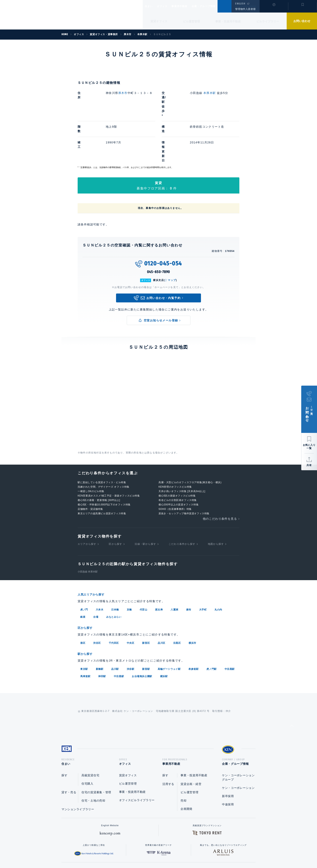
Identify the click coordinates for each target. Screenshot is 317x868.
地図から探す (216, 499)
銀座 (83, 571)
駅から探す (87, 608)
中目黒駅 (230, 623)
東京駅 (84, 623)
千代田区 (114, 597)
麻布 (189, 564)
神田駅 (102, 630)
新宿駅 (146, 623)
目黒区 (177, 597)
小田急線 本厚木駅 (88, 526)
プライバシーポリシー (152, 852)
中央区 (131, 597)
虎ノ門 (84, 564)
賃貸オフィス (128, 730)
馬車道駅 (85, 630)
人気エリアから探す (94, 549)
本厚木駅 (210, 93)
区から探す (115, 499)
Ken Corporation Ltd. (39, 15)
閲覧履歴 (273, 9)
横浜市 (192, 597)
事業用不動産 (188, 6)
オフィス (167, 6)
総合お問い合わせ (118, 852)
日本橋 (115, 564)
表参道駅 (193, 623)
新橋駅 (100, 623)
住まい (151, 6)
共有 (309, 465)
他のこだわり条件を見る (220, 473)
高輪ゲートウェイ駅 (169, 623)
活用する (168, 739)
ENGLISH (240, 4)
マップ (172, 235)
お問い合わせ (302, 21)
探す (64, 730)
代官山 (144, 564)
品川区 (162, 597)
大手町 (203, 564)
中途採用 (228, 759)
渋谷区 (97, 597)
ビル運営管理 (191, 21)
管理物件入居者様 (245, 9)
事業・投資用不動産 (228, 21)
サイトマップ (202, 852)
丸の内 (218, 564)
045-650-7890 (159, 227)
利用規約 (180, 852)
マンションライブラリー (78, 764)
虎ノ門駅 (211, 623)
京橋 (129, 564)
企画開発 (187, 764)
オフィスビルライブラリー (137, 755)
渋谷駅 (131, 623)
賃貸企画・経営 (191, 739)
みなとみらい (114, 571)
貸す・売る (69, 747)
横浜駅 (164, 630)
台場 (96, 571)
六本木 (100, 564)
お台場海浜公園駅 (142, 630)
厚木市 (123, 93)
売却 (183, 755)
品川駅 (115, 623)
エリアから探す (87, 499)
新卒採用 (228, 751)
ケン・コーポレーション (238, 743)
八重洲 (174, 564)
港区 (83, 597)
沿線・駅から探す (145, 499)
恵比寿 (159, 564)
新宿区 (146, 597)
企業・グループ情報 (216, 6)
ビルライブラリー (268, 21)
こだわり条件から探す (182, 499)
